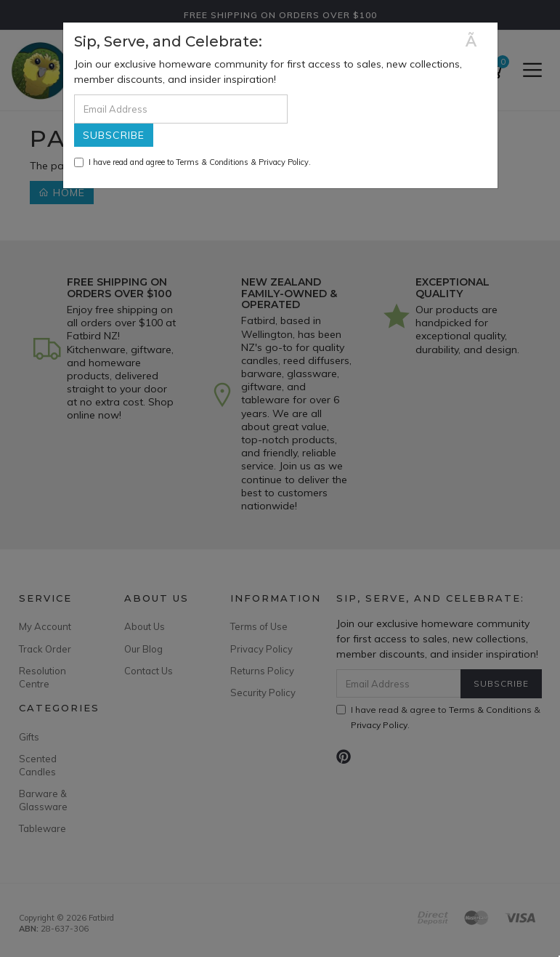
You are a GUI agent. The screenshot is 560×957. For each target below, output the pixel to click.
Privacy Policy (284, 162)
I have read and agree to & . (192, 162)
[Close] (476, 41)
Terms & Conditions (212, 162)
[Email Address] (181, 109)
